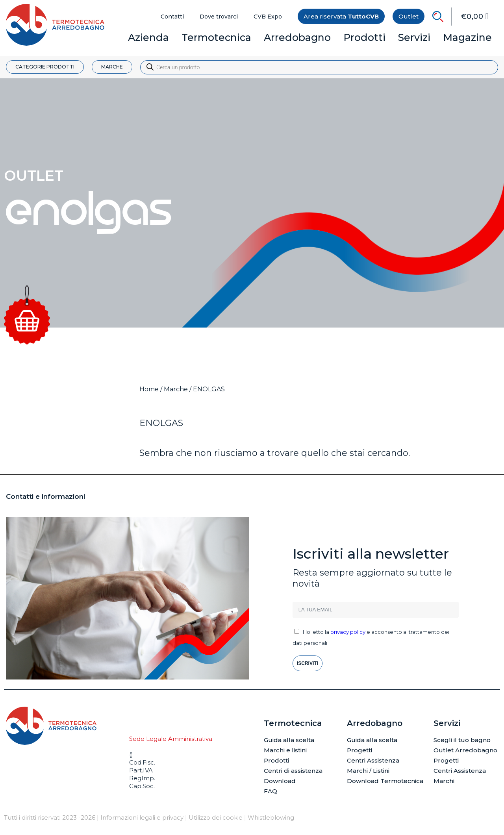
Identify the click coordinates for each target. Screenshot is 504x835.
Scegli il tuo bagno (462, 740)
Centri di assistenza (293, 771)
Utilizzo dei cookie (216, 817)
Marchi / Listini (368, 771)
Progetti (359, 750)
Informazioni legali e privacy (142, 817)
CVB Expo (268, 17)
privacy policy (348, 632)
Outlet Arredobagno (465, 750)
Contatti (172, 17)
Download (280, 781)
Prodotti (276, 760)
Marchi (444, 781)
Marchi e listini (285, 750)
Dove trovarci (219, 17)
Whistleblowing (271, 817)
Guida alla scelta (289, 740)
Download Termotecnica (385, 781)
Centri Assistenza (373, 760)
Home (149, 389)
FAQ (271, 791)
